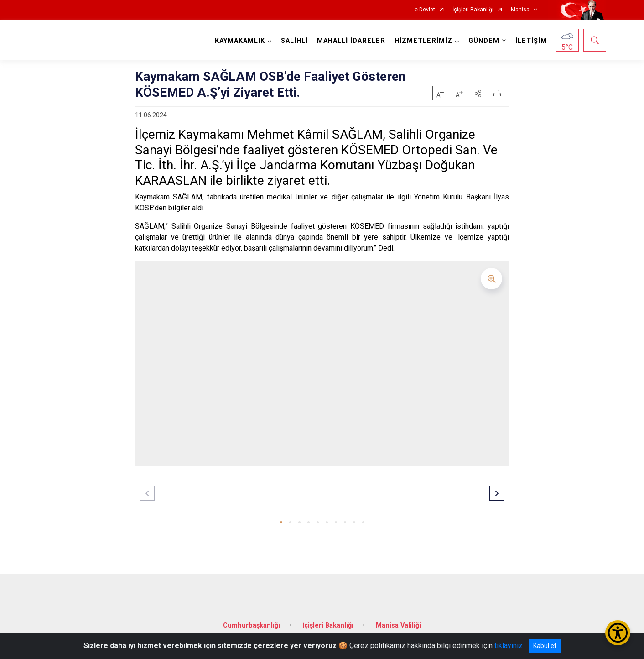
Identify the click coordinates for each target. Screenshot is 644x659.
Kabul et (545, 646)
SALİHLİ (294, 41)
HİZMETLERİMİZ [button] (423, 41)
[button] (478, 93)
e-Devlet (425, 10)
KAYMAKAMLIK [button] (240, 41)
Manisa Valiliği (398, 625)
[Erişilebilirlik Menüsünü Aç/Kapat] (618, 633)
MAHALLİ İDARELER (351, 41)
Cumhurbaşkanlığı (252, 625)
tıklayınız (509, 646)
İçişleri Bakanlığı (473, 10)
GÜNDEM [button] (484, 41)
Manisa (520, 10)
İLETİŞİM (531, 41)
